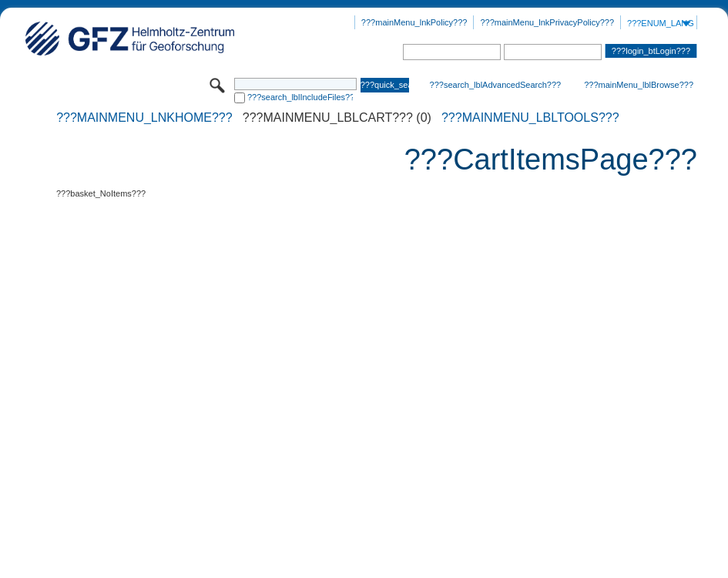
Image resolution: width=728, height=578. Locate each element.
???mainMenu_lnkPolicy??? (414, 22)
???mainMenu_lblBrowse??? (639, 85)
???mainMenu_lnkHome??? (144, 118)
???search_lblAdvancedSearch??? (496, 85)
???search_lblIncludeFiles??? (300, 97)
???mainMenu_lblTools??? (530, 118)
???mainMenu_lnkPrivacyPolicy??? (547, 22)
